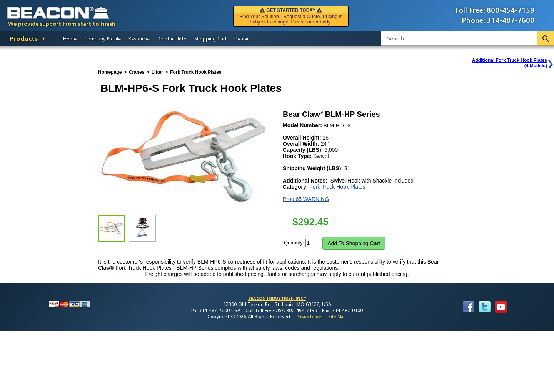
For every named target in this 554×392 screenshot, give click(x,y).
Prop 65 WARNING (306, 199)
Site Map (337, 316)
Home (70, 38)
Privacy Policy (309, 316)
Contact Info (173, 38)
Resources (140, 38)
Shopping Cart (210, 38)
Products (24, 38)
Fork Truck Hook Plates (337, 187)
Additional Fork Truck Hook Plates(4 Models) (510, 63)
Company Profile (103, 38)
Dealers (243, 38)
